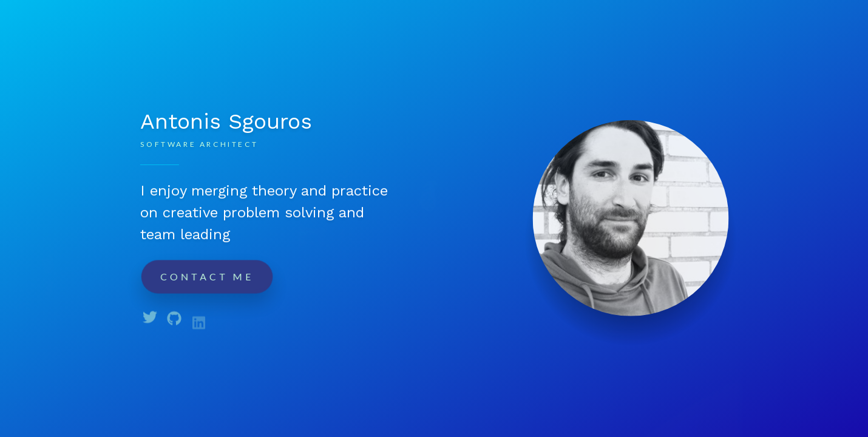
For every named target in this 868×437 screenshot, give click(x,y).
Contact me (207, 276)
